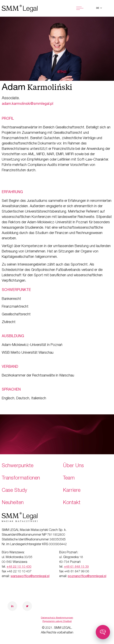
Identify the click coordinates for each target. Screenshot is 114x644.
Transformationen (21, 478)
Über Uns (73, 466)
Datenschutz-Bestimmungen (57, 618)
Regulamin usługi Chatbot (57, 621)
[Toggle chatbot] (103, 632)
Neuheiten (13, 503)
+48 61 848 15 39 (76, 567)
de (98, 8)
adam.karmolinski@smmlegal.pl (28, 104)
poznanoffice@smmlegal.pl (87, 577)
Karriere (72, 491)
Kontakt (72, 503)
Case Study (14, 491)
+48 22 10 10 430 (19, 567)
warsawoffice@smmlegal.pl (30, 577)
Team (69, 478)
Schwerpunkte (18, 466)
